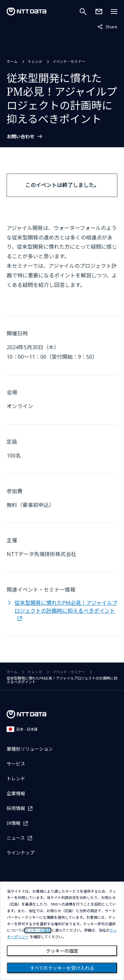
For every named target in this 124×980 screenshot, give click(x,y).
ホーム (12, 61)
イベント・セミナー (69, 61)
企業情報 (16, 793)
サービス (16, 764)
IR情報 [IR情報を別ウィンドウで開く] (14, 823)
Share (107, 26)
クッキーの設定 (62, 951)
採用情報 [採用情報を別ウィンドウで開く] (16, 808)
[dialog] (62, 931)
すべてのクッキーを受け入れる (62, 968)
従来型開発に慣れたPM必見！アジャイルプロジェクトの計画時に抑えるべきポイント (66, 607)
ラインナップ (21, 853)
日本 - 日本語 (22, 729)
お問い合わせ (21, 137)
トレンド (35, 61)
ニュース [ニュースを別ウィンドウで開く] (16, 838)
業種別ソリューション (30, 749)
